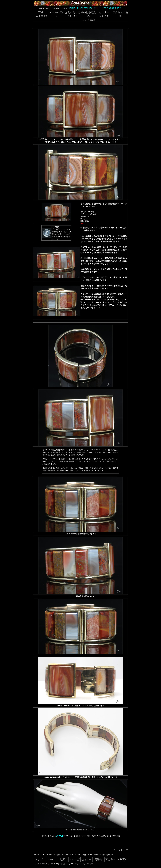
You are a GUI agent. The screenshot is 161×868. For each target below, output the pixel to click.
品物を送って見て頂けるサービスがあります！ (95, 8)
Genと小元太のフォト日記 (88, 16)
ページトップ (121, 850)
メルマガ (75, 859)
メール (60, 836)
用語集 (98, 859)
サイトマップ (110, 859)
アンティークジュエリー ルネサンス (66, 864)
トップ (39, 859)
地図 (63, 859)
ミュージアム (122, 859)
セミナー (87, 859)
